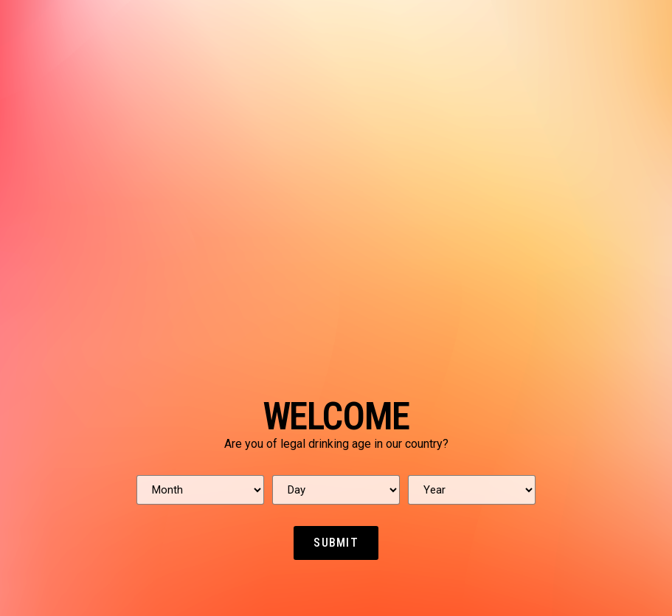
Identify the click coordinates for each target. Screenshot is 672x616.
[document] (336, 308)
